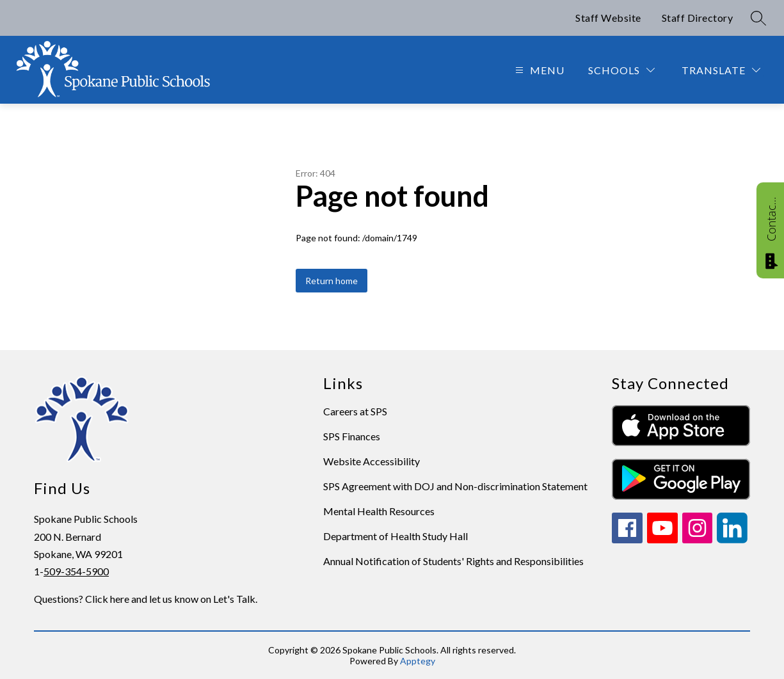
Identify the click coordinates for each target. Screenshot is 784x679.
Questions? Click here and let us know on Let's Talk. (146, 599)
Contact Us (771, 219)
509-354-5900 (76, 571)
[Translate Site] (721, 70)
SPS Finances (352, 436)
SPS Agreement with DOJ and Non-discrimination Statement (455, 486)
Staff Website (608, 18)
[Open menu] (538, 70)
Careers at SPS (355, 411)
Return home (332, 281)
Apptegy (418, 661)
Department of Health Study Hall (396, 536)
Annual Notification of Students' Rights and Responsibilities (453, 561)
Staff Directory (698, 18)
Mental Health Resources (379, 511)
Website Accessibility (372, 461)
